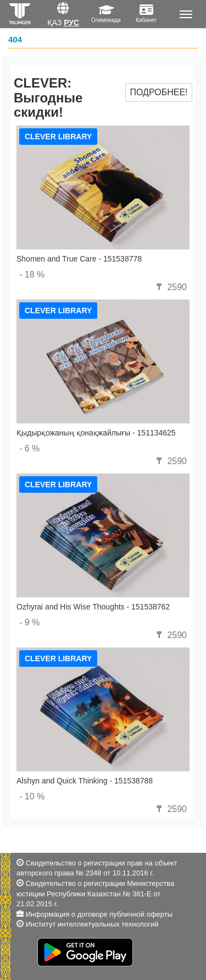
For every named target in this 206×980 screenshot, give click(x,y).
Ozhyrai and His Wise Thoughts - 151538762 (93, 607)
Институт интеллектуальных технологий (92, 924)
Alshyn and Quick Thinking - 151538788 (85, 781)
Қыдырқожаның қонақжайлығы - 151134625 (96, 433)
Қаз (55, 23)
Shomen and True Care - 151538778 (79, 259)
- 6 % (29, 448)
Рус (71, 23)
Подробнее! (158, 92)
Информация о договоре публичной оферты (99, 914)
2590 (170, 287)
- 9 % (29, 622)
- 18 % (32, 274)
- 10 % (32, 796)
